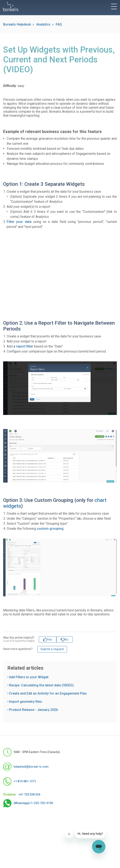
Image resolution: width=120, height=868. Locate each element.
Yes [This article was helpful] (49, 639)
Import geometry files (25, 702)
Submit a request (52, 649)
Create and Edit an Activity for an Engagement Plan (48, 693)
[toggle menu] (114, 6)
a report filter (23, 346)
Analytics (43, 24)
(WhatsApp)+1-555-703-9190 (28, 803)
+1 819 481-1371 (20, 781)
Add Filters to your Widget (29, 677)
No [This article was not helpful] (66, 639)
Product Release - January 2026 (33, 710)
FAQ (59, 24)
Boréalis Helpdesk (17, 24)
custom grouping (50, 529)
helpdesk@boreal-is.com (26, 767)
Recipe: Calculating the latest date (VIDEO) (41, 685)
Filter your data (19, 222)
